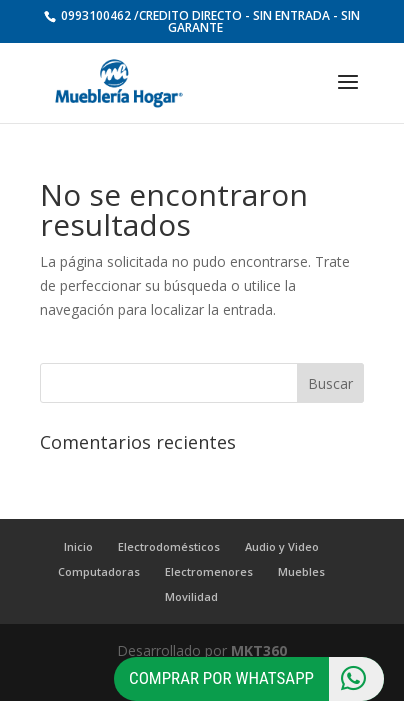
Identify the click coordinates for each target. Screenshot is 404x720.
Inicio (78, 546)
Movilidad (191, 596)
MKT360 (259, 650)
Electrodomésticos (169, 546)
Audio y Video (282, 546)
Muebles (301, 571)
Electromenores (209, 571)
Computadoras (99, 571)
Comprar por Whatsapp (256, 679)
